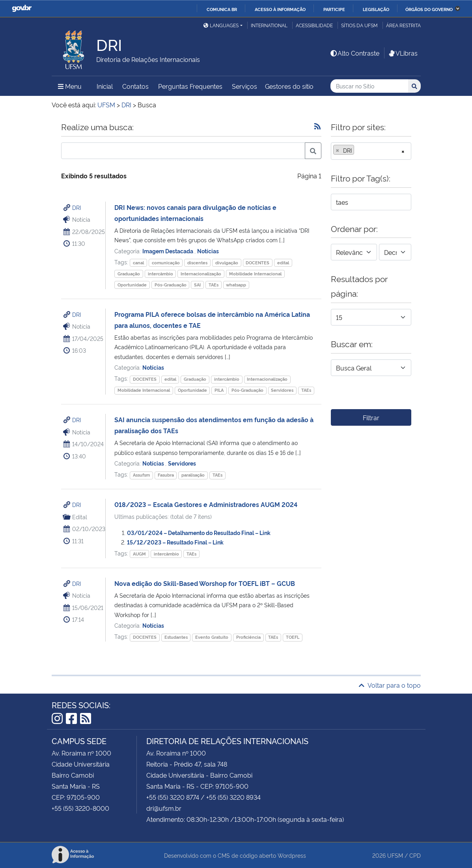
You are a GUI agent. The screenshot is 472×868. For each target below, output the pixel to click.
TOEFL (293, 637)
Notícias (208, 251)
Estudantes (176, 637)
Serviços (244, 86)
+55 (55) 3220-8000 (80, 808)
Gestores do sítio (289, 86)
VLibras (403, 53)
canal (138, 263)
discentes (197, 263)
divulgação (227, 263)
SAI (197, 285)
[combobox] (371, 151)
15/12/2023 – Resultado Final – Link (175, 542)
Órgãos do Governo (429, 9)
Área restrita (403, 25)
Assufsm (141, 475)
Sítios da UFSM (359, 25)
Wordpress (292, 855)
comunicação (166, 263)
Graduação (129, 274)
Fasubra (166, 475)
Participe (334, 9)
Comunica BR (222, 9)
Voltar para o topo (390, 685)
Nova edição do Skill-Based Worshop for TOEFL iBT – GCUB (205, 583)
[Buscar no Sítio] (369, 86)
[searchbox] (358, 150)
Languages (221, 25)
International (269, 25)
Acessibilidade (314, 25)
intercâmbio (160, 274)
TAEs (214, 285)
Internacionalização (201, 274)
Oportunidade (132, 285)
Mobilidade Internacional (255, 274)
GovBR (22, 8)
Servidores (282, 390)
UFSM (395, 855)
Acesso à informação (280, 9)
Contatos (135, 86)
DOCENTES (257, 263)
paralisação (193, 475)
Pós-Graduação (171, 285)
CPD (415, 855)
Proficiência (248, 637)
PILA (219, 390)
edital (283, 263)
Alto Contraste (354, 53)
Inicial (105, 86)
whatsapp (236, 285)
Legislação (376, 9)
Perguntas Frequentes (190, 86)
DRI (76, 207)
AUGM (139, 554)
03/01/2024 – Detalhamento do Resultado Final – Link (199, 532)
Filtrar (371, 417)
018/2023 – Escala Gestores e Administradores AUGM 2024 (206, 504)
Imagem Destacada (168, 251)
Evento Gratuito (212, 637)
